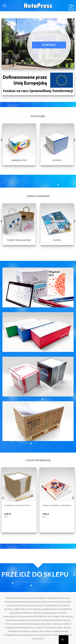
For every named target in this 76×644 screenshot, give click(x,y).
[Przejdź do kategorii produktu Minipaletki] (19, 144)
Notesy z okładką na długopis (57, 505)
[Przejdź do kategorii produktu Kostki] (57, 144)
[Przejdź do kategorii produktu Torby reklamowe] (19, 224)
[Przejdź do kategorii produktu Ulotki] (57, 224)
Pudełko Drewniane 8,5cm (18, 505)
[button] (4, 6)
